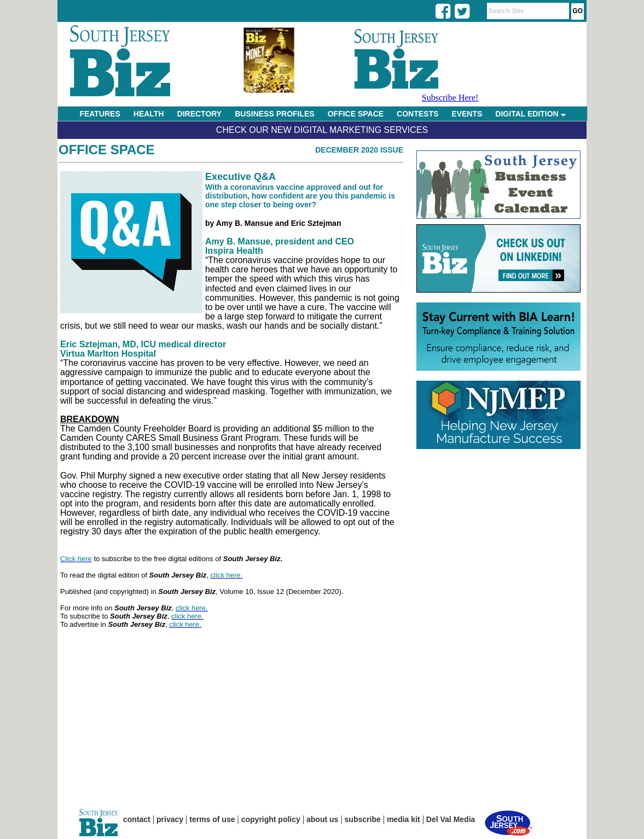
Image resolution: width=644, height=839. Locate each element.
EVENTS (467, 114)
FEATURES (100, 114)
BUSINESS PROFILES (274, 114)
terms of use (212, 819)
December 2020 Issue (359, 150)
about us (322, 819)
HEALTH (149, 114)
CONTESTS (417, 114)
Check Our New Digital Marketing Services (322, 130)
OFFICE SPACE (356, 114)
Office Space (107, 150)
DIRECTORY (200, 114)
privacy (170, 819)
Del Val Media (451, 819)
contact (137, 819)
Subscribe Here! (450, 98)
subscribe (363, 819)
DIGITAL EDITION (530, 114)
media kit (404, 819)
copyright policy (271, 819)
